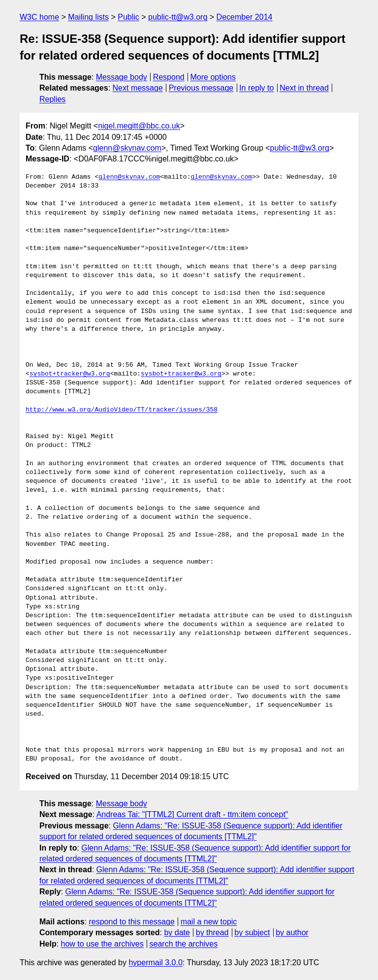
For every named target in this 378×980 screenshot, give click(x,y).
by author (292, 933)
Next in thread (304, 88)
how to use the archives (102, 944)
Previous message (201, 88)
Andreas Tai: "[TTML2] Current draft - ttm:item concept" (192, 814)
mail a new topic (209, 922)
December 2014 (245, 17)
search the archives (184, 944)
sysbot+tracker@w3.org (70, 374)
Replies (52, 99)
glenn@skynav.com (127, 148)
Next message (138, 88)
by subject (252, 933)
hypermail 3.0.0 (155, 963)
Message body (122, 77)
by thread (212, 933)
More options (213, 77)
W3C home (39, 17)
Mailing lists (88, 17)
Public (128, 17)
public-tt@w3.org (178, 17)
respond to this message (131, 922)
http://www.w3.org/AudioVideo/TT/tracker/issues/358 (122, 410)
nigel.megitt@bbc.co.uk (139, 126)
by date (177, 933)
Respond (169, 77)
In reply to (256, 88)
